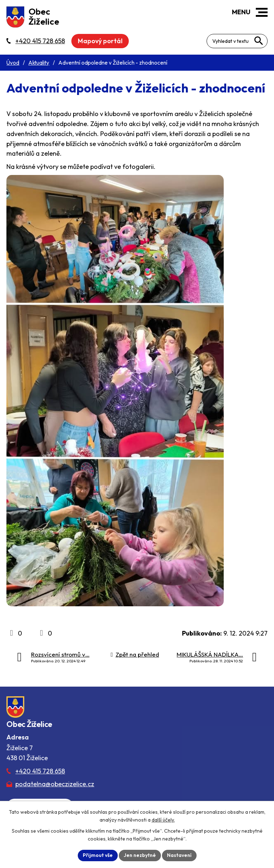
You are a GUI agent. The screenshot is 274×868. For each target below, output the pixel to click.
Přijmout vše (98, 855)
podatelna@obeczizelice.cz (55, 784)
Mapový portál (100, 41)
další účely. (163, 820)
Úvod (13, 63)
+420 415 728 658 (40, 771)
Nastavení (179, 855)
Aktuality (39, 63)
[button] (262, 12)
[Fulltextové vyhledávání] (237, 41)
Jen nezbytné (140, 855)
